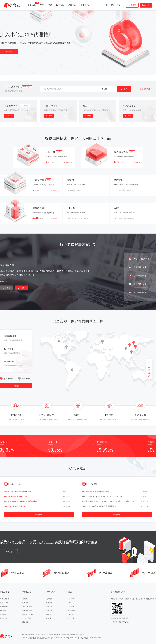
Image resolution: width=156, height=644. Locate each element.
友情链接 (49, 618)
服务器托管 (4, 603)
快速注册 (146, 5)
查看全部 (39, 515)
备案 (112, 5)
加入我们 (49, 610)
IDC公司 (71, 618)
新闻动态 (49, 614)
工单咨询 (126, 622)
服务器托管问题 (28, 614)
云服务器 (6, 288)
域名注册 (3, 614)
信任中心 (71, 599)
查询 (125, 89)
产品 (42, 5)
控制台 (119, 5)
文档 (106, 5)
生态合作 (84, 5)
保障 (50, 5)
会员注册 (25, 599)
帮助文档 (72, 5)
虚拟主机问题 (27, 607)
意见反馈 (71, 614)
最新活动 (32, 4)
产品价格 (71, 607)
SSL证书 (3, 610)
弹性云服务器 (5, 599)
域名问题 (25, 622)
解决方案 (60, 5)
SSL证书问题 (27, 618)
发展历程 (49, 607)
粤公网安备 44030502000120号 (91, 638)
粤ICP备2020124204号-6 (72, 638)
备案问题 (25, 603)
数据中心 (71, 610)
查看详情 (9, 52)
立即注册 (9, 552)
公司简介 (49, 599)
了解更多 (21, 288)
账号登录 (132, 5)
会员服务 (71, 603)
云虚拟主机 (4, 607)
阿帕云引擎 (4, 618)
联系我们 (49, 603)
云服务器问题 (27, 610)
